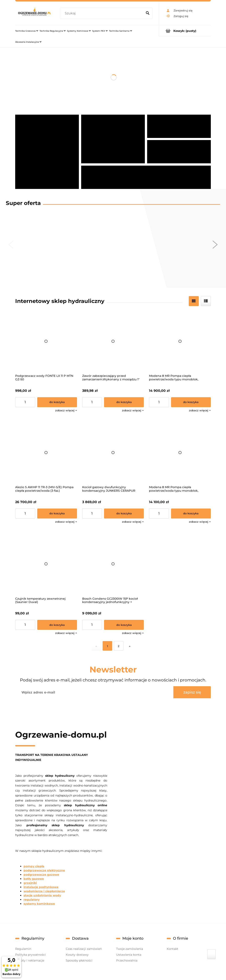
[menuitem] (27, 31)
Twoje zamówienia (130, 949)
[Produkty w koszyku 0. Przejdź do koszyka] (185, 31)
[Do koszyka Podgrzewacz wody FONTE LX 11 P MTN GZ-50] (57, 402)
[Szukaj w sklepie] (102, 13)
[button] (66, 410)
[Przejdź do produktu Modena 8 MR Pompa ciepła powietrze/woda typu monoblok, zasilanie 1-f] (180, 453)
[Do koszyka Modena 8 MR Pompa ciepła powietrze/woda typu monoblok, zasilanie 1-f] (191, 514)
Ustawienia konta (129, 955)
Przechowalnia (127, 960)
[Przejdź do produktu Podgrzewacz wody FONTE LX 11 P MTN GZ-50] (46, 341)
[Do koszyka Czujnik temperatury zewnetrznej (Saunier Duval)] (57, 625)
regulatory (32, 899)
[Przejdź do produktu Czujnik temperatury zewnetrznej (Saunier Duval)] (46, 564)
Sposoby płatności (79, 960)
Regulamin (23, 949)
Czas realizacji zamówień (84, 949)
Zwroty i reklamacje (30, 960)
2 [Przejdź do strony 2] (119, 646)
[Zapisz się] (192, 692)
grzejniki (30, 883)
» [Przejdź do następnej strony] (130, 646)
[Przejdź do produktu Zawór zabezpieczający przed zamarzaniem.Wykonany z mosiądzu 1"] (113, 341)
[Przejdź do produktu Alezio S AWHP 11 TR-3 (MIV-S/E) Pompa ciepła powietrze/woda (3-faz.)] (46, 453)
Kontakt (173, 949)
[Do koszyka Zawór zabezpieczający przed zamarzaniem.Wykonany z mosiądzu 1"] (124, 402)
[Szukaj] (148, 13)
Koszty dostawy (77, 955)
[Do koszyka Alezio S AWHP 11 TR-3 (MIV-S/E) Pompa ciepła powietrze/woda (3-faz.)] (57, 514)
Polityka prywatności (30, 955)
